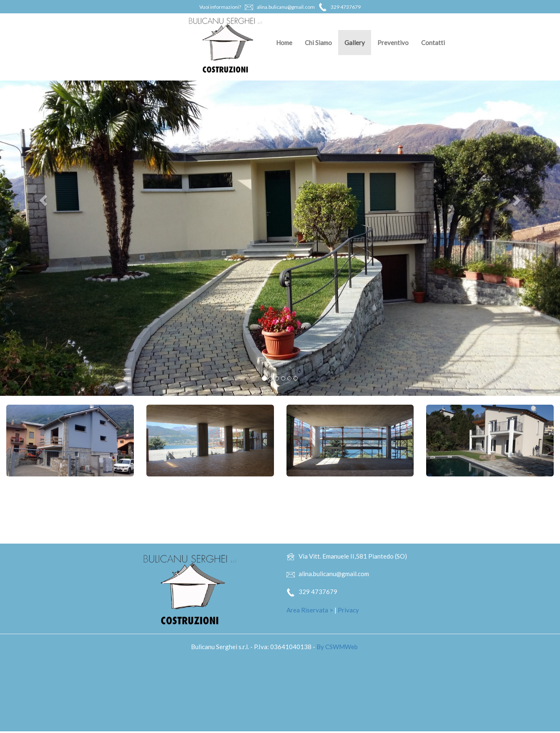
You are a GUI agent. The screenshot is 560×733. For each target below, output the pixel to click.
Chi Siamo (318, 43)
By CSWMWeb (337, 647)
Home (284, 43)
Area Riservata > (310, 610)
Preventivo (393, 43)
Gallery (355, 43)
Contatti (433, 43)
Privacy (348, 610)
